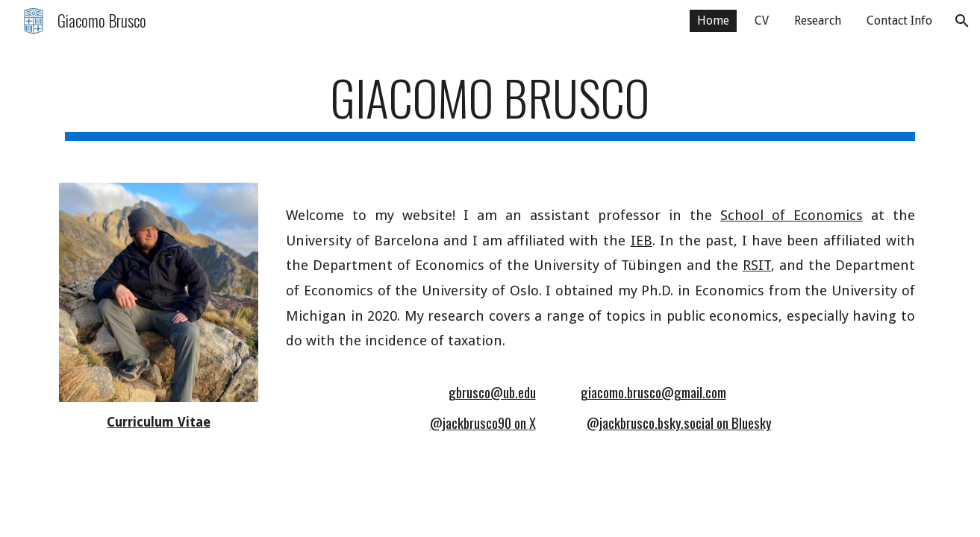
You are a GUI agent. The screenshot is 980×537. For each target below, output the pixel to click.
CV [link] (762, 21)
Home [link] (713, 21)
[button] (962, 21)
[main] (490, 105)
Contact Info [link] (899, 21)
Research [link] (818, 21)
